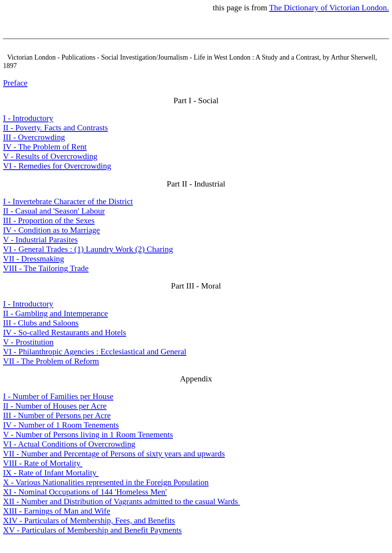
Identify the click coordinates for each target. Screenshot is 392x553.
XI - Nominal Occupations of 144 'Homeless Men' (85, 492)
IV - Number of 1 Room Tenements (61, 425)
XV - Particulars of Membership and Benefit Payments (92, 530)
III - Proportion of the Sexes (49, 221)
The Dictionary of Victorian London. (329, 8)
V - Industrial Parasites (40, 240)
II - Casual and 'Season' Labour (54, 211)
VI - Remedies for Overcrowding (57, 166)
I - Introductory (28, 118)
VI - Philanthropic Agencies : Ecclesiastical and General (95, 352)
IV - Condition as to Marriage (52, 230)
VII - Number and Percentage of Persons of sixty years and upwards (114, 454)
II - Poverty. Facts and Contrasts (56, 128)
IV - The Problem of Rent (45, 147)
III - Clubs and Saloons (41, 323)
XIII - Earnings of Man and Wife (57, 511)
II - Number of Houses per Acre (55, 406)
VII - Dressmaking (34, 259)
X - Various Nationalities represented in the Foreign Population (106, 482)
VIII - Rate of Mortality (43, 463)
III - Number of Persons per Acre (57, 415)
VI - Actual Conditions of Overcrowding (69, 444)
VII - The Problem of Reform (51, 361)
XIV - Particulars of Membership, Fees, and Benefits (89, 521)
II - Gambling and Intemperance (56, 313)
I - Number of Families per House (58, 396)
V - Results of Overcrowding (50, 156)
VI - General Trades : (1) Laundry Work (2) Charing (88, 249)
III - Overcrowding (34, 137)
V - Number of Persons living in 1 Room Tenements (88, 435)
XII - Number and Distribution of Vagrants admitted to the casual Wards (122, 501)
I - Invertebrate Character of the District (68, 201)
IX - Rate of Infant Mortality (51, 473)
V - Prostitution (28, 342)
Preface (15, 83)
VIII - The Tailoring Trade (46, 268)
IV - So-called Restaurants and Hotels (65, 332)
